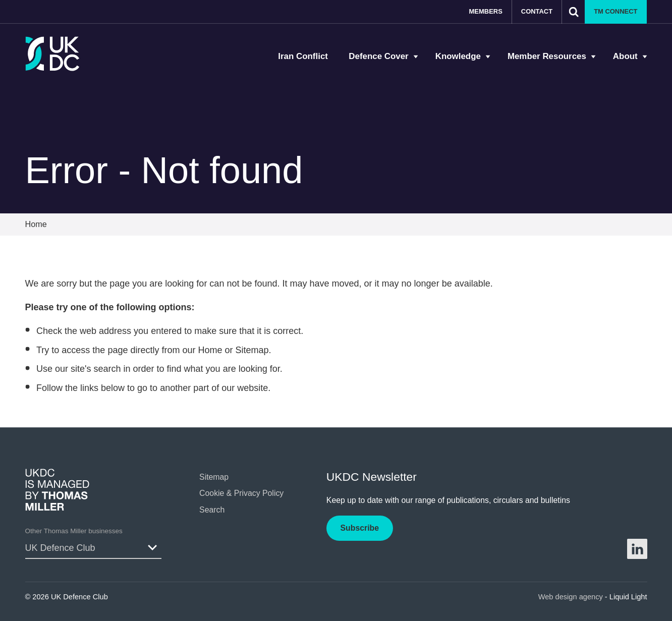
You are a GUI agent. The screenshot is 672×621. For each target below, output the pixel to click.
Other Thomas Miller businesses (74, 531)
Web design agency (572, 597)
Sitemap (252, 350)
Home (210, 350)
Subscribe (360, 528)
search (107, 369)
